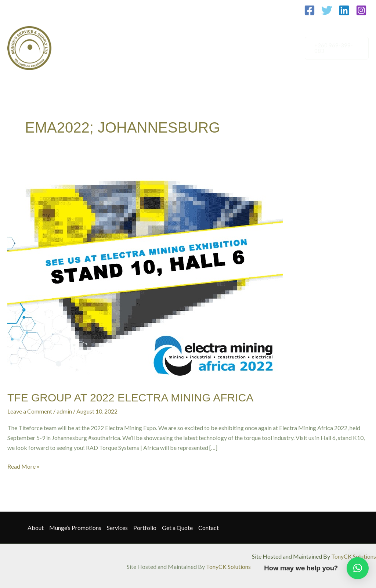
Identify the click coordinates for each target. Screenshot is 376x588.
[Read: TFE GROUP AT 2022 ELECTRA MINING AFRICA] (145, 276)
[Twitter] (327, 10)
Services (173, 35)
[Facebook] (310, 10)
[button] (335, 48)
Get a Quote (245, 35)
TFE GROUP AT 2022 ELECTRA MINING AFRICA (130, 398)
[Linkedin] (344, 10)
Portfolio (207, 35)
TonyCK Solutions (354, 556)
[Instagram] (361, 10)
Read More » (23, 466)
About (79, 35)
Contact (81, 61)
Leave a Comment (30, 411)
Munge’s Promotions (124, 35)
